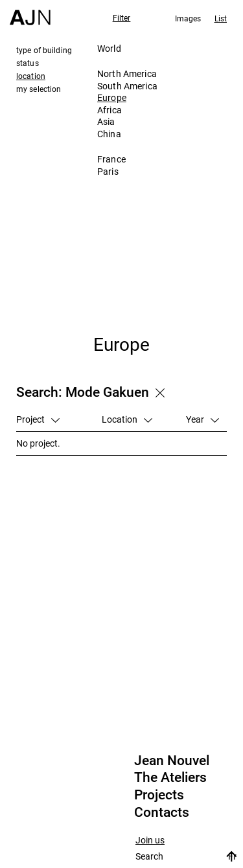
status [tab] (28, 63)
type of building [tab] (44, 50)
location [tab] (31, 76)
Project (38, 419)
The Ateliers (170, 777)
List (221, 18)
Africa (110, 110)
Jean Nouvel (172, 761)
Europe (112, 97)
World (109, 48)
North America (127, 73)
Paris (108, 171)
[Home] (30, 13)
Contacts (162, 812)
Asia (106, 121)
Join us (150, 840)
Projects (159, 795)
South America (127, 86)
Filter (122, 17)
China (109, 134)
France (111, 159)
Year (202, 419)
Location (127, 419)
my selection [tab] (39, 89)
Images (188, 18)
